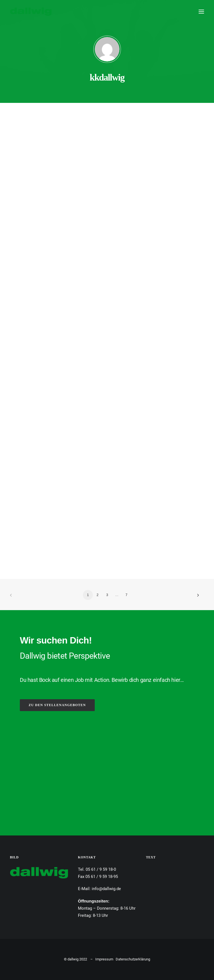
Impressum (104, 959)
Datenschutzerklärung (133, 959)
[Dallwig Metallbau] (31, 12)
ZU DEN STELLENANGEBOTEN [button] (57, 705)
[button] (201, 12)
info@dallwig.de (106, 889)
